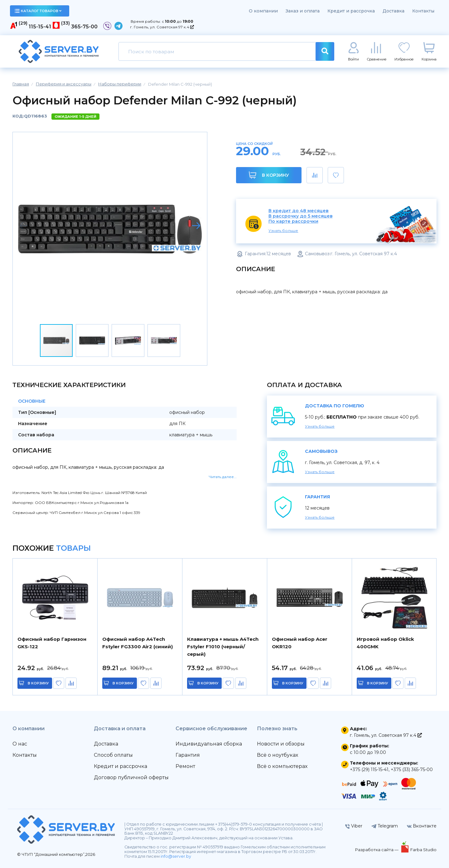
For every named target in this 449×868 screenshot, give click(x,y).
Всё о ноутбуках (278, 755)
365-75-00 (84, 27)
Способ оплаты (113, 755)
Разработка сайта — (377, 850)
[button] (196, 226)
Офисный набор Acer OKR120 (300, 643)
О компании (263, 11)
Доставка (393, 11)
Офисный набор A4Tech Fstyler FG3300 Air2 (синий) (138, 643)
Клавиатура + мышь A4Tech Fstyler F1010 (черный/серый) (223, 647)
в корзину (39, 683)
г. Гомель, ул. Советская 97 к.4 (162, 27)
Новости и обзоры (281, 744)
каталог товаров (38, 11)
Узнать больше (283, 230)
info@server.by (176, 856)
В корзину (269, 175)
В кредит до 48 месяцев (299, 211)
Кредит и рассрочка (351, 11)
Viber (354, 826)
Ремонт (185, 766)
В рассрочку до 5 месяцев (301, 216)
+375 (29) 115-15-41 (369, 770)
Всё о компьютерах (282, 766)
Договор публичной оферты (131, 777)
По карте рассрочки (293, 221)
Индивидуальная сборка (209, 744)
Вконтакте (422, 826)
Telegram (385, 826)
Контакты (423, 11)
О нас (20, 744)
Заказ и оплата (303, 11)
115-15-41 (40, 27)
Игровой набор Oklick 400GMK (385, 643)
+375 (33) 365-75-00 (412, 770)
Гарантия (188, 755)
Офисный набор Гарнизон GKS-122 (52, 643)
